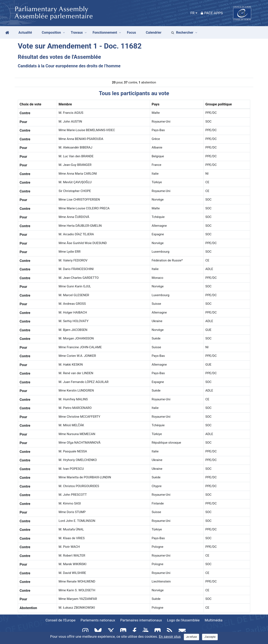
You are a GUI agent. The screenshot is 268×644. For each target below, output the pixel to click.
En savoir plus (170, 636)
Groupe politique (219, 104)
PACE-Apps (212, 13)
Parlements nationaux (98, 620)
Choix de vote (31, 104)
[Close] (192, 637)
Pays (155, 104)
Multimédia (214, 620)
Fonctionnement (105, 33)
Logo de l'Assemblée (183, 620)
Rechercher (182, 33)
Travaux (77, 33)
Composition (52, 33)
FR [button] (192, 13)
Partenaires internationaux (141, 620)
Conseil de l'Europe (61, 620)
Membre (65, 104)
